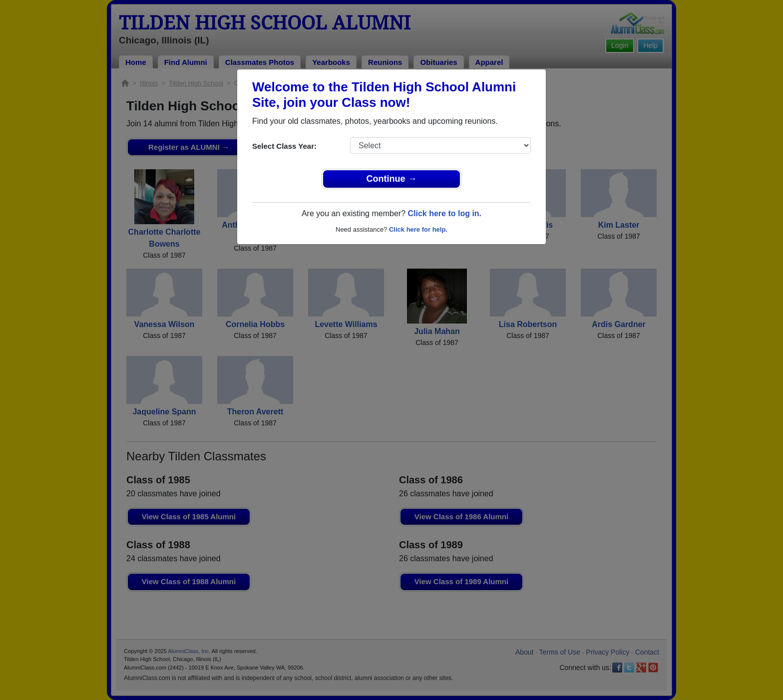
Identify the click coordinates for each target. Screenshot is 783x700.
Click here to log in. (444, 213)
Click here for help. (418, 229)
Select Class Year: (284, 146)
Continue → (392, 179)
